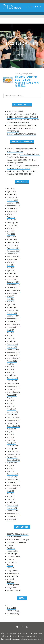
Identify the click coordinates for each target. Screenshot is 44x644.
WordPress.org (13, 614)
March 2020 (12, 240)
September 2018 (13, 290)
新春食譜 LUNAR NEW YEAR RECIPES (21, 134)
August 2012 (12, 488)
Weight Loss (12, 588)
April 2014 (11, 440)
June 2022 (11, 189)
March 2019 (12, 274)
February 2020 (13, 242)
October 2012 (12, 483)
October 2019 (12, 254)
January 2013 (12, 477)
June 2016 (11, 367)
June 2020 (11, 231)
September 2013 (13, 460)
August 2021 (12, 211)
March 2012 (12, 502)
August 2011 (12, 519)
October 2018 (12, 288)
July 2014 (10, 432)
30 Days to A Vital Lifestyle (18, 540)
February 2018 (13, 310)
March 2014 (11, 443)
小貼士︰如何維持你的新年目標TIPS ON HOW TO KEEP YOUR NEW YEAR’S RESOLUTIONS (22, 128)
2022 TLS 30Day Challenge (17, 37)
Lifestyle (11, 559)
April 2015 (11, 406)
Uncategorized (13, 585)
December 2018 (13, 282)
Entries (12, 608)
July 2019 (10, 262)
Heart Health (12, 551)
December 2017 (13, 316)
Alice (9, 149)
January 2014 (12, 449)
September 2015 (13, 392)
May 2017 (11, 336)
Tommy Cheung (13, 166)
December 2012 (13, 480)
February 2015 (12, 412)
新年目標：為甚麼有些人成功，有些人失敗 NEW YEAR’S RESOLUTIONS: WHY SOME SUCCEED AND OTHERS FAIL (23, 120)
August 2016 (12, 361)
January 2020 (12, 245)
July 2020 (11, 228)
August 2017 (12, 327)
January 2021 (12, 225)
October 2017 (12, 322)
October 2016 (12, 355)
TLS (28, 7)
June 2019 (11, 265)
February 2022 (13, 197)
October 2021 (12, 209)
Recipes (18, 74)
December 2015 (13, 384)
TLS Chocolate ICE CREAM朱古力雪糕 (22, 114)
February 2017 (12, 344)
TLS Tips (10, 582)
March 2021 (12, 220)
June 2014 (11, 435)
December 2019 (13, 248)
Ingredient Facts (13, 557)
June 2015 (11, 401)
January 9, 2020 (27, 74)
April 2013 (11, 471)
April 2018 (11, 305)
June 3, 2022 (33, 37)
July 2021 (11, 214)
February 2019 (13, 276)
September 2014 (13, 426)
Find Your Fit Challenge (16, 542)
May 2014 (11, 437)
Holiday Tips (12, 554)
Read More (22, 55)
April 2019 (11, 271)
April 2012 (11, 499)
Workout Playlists (14, 590)
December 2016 (13, 350)
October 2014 (12, 423)
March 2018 (12, 307)
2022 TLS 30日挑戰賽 (15, 111)
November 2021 (13, 206)
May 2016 (11, 370)
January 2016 (12, 381)
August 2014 (12, 429)
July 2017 (10, 330)
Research (11, 568)
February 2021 (13, 223)
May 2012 (11, 497)
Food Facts (11, 548)
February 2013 (13, 474)
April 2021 (11, 217)
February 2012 (13, 505)
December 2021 (13, 203)
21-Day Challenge (14, 537)
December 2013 (13, 451)
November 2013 (13, 454)
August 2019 (12, 259)
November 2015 (13, 386)
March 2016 (12, 375)
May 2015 (11, 403)
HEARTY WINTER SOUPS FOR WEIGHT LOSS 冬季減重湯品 (27, 81)
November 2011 (13, 514)
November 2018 (13, 285)
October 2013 (12, 457)
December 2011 (13, 511)
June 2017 (11, 333)
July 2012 (11, 491)
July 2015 (10, 398)
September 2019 (13, 257)
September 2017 (13, 324)
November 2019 (13, 251)
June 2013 (11, 468)
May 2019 (11, 268)
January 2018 (12, 313)
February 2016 (13, 378)
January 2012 (12, 508)
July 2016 (10, 364)
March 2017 (11, 341)
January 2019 (12, 279)
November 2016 (13, 353)
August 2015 (12, 395)
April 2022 (11, 192)
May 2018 (11, 302)
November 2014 (13, 420)
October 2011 (12, 516)
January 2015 (12, 415)
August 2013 (12, 463)
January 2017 (12, 347)
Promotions (12, 562)
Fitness (10, 545)
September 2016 (13, 358)
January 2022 (12, 200)
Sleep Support (13, 571)
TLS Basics (11, 579)
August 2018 (12, 293)
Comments (13, 611)
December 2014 (13, 418)
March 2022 (12, 194)
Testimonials (12, 576)
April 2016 (11, 372)
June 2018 (11, 299)
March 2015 (11, 409)
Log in (10, 605)
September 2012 (13, 485)
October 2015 (12, 389)
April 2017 (11, 338)
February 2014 (12, 446)
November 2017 (13, 319)
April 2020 (11, 237)
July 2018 (10, 296)
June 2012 (11, 494)
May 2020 (11, 234)
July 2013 (10, 466)
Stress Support (13, 574)
